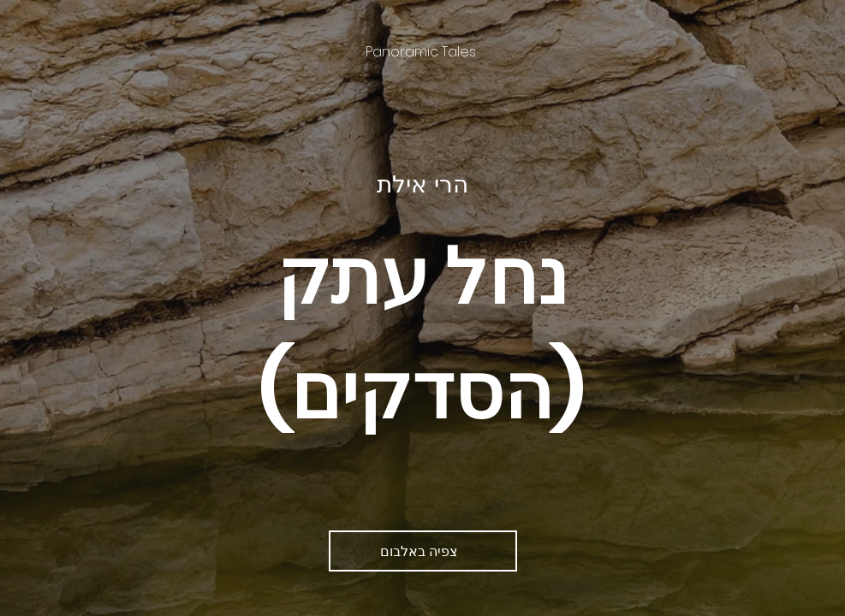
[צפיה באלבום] (423, 551)
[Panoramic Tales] (422, 52)
